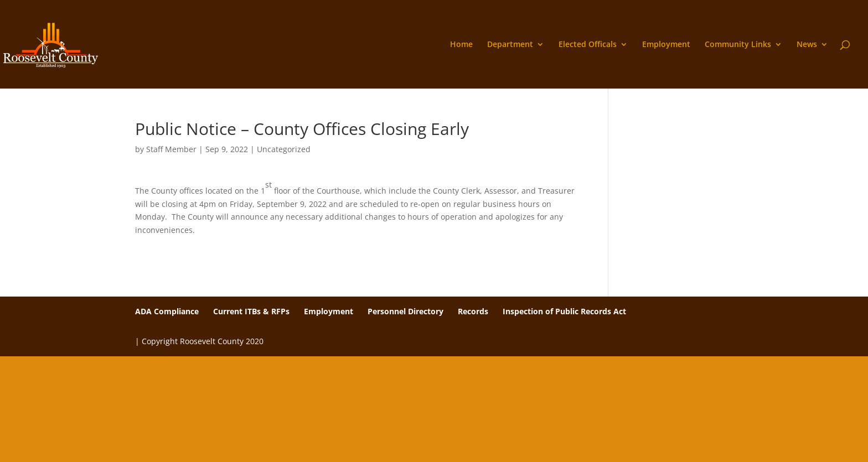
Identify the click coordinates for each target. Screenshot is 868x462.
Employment (666, 45)
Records (473, 311)
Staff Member (171, 149)
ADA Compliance (167, 311)
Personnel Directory (405, 311)
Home (461, 45)
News (807, 45)
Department (510, 45)
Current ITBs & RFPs (251, 311)
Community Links (738, 45)
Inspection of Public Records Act (564, 311)
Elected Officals (588, 45)
